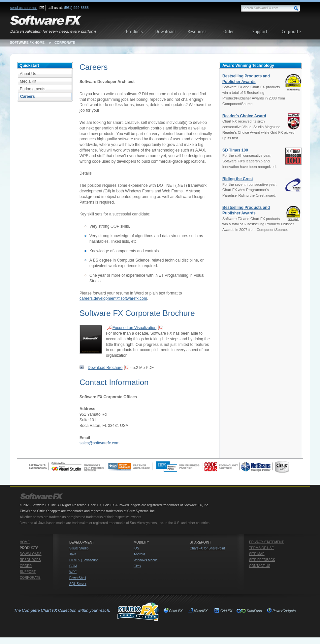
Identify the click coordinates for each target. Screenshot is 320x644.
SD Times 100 (235, 150)
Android (139, 554)
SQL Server (78, 584)
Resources (197, 31)
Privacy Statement (266, 542)
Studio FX (86, 611)
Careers (28, 97)
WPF (73, 572)
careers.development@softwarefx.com (113, 298)
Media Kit (28, 81)
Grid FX (224, 611)
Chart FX (174, 611)
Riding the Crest (238, 179)
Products (135, 31)
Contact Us (260, 566)
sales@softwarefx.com (99, 443)
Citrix (137, 566)
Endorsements (32, 89)
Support (260, 31)
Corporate (291, 31)
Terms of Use (261, 548)
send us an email (24, 8)
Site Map (257, 554)
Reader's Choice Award (244, 116)
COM (73, 566)
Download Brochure (105, 368)
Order (228, 31)
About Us (28, 74)
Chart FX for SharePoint (207, 548)
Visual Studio (79, 548)
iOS (136, 548)
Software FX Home (27, 43)
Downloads (166, 31)
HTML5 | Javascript (83, 560)
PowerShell (78, 578)
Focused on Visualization (134, 328)
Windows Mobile (146, 560)
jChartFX (199, 611)
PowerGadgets (281, 611)
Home (25, 542)
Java (73, 554)
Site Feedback (262, 560)
